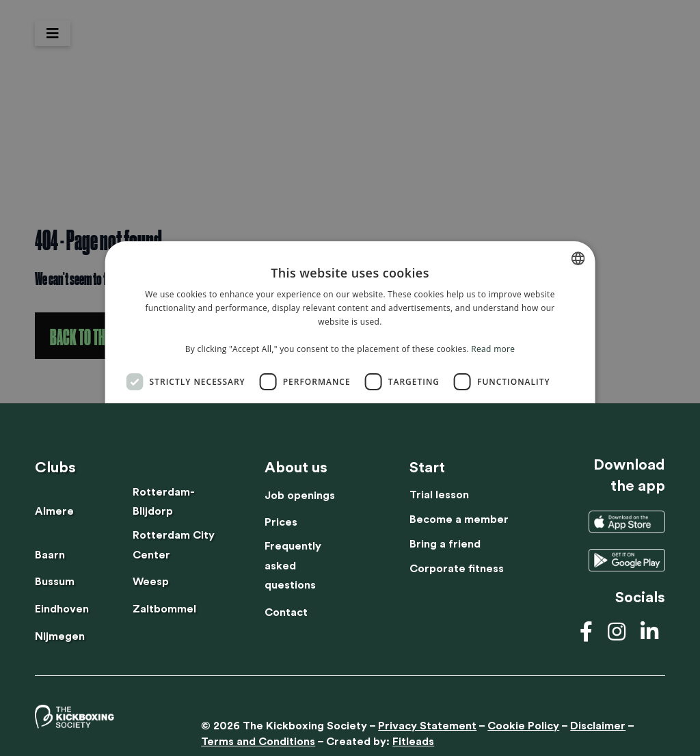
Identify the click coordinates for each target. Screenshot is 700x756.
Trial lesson (439, 495)
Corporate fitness (457, 569)
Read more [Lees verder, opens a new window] (493, 349)
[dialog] (350, 378)
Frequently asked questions (293, 566)
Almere (54, 511)
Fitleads (413, 742)
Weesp (151, 582)
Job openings (300, 496)
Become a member (459, 519)
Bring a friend (445, 544)
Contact (286, 612)
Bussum (55, 582)
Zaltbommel (164, 609)
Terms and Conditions (258, 742)
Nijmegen (60, 636)
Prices (281, 522)
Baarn (50, 555)
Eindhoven (62, 609)
